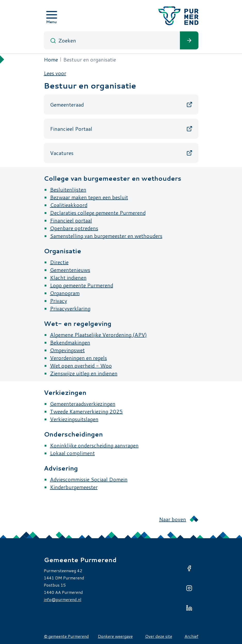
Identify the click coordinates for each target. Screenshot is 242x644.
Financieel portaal (71, 220)
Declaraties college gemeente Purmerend (98, 213)
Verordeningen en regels (78, 358)
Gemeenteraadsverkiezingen (83, 404)
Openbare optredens (74, 228)
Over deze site (159, 636)
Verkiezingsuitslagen (74, 419)
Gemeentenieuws (70, 270)
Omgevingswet (67, 350)
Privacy (59, 301)
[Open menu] (52, 16)
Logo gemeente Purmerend (82, 285)
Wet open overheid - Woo (81, 365)
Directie (59, 262)
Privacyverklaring (70, 308)
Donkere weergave (115, 636)
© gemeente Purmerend (66, 636)
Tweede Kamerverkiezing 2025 (86, 411)
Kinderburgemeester (74, 487)
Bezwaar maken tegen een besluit (89, 197)
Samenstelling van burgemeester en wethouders (106, 236)
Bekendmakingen (70, 342)
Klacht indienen (68, 277)
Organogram (65, 293)
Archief (191, 636)
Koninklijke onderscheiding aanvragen (94, 445)
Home (51, 59)
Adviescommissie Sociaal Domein (89, 479)
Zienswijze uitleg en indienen (84, 373)
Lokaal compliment (72, 453)
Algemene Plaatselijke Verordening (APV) (98, 335)
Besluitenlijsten (68, 189)
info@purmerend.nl (63, 599)
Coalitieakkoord (69, 205)
